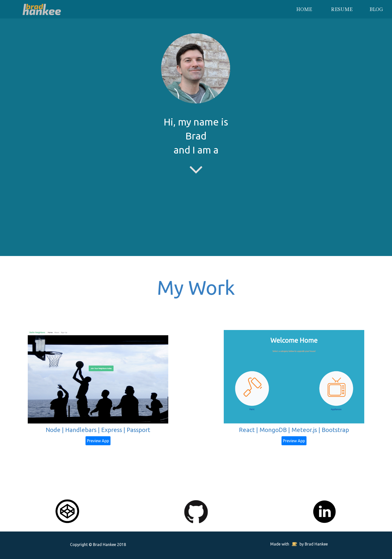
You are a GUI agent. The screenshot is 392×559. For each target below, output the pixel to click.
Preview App (98, 441)
